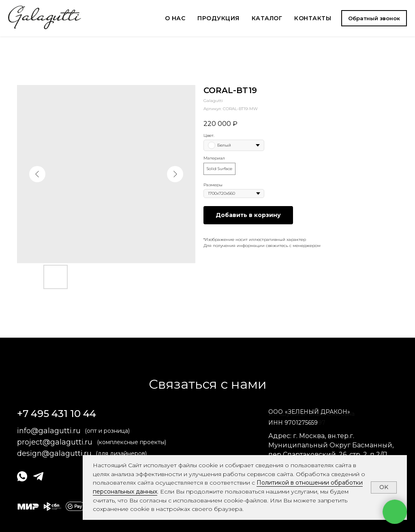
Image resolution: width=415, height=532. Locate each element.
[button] (374, 18)
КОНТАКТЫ (313, 18)
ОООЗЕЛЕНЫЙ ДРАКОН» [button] (309, 412)
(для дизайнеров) (121, 453)
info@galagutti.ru (49, 431)
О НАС (175, 18)
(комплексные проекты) (132, 442)
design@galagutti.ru (54, 453)
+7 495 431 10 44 (57, 414)
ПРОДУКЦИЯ (218, 18)
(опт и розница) (107, 431)
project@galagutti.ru (55, 442)
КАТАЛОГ (267, 18)
